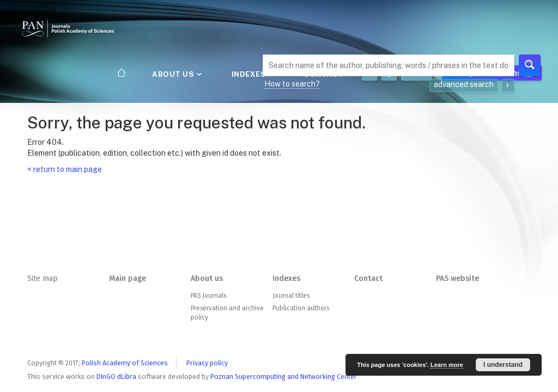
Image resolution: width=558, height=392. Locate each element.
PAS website (457, 278)
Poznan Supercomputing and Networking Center (284, 376)
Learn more (447, 365)
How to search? (292, 84)
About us (176, 74)
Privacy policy (207, 363)
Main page (128, 278)
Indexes (252, 74)
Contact (368, 278)
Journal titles (291, 296)
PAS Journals (208, 296)
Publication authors (301, 308)
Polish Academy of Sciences (125, 363)
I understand (503, 365)
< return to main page (65, 169)
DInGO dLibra (116, 376)
